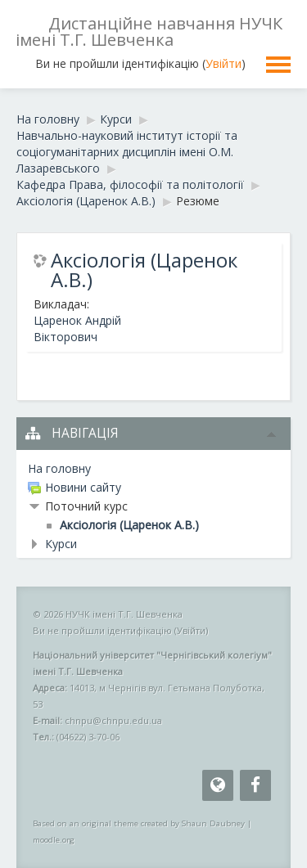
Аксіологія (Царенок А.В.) (144, 270)
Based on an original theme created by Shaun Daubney (139, 823)
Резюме (198, 201)
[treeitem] (153, 469)
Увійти (223, 63)
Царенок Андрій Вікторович (77, 328)
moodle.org (54, 840)
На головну (59, 468)
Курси (61, 544)
